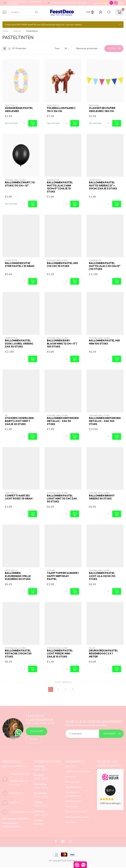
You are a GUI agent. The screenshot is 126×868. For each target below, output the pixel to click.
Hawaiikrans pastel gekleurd (19, 110)
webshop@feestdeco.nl (22, 812)
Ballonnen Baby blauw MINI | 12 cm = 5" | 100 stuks (62, 344)
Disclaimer (71, 777)
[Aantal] (24, 123)
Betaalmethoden (74, 787)
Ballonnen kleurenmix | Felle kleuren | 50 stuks (18, 576)
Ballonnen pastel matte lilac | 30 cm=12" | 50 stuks (105, 266)
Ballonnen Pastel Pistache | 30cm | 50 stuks (18, 654)
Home (5, 31)
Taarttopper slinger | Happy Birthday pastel (63, 576)
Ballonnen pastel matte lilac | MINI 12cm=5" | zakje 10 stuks (60, 187)
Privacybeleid (72, 782)
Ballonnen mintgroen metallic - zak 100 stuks (105, 421)
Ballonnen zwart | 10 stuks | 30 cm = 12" (20, 184)
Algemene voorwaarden (78, 771)
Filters (114, 49)
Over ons (70, 766)
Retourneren (72, 806)
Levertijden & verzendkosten (73, 794)
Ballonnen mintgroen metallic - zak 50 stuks (63, 421)
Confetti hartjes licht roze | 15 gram (19, 497)
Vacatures (71, 822)
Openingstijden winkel (77, 817)
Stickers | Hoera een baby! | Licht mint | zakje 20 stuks (19, 421)
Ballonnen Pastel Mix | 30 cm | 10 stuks (62, 265)
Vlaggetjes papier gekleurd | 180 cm (102, 110)
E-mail (34, 739)
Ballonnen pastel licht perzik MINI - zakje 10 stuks (60, 654)
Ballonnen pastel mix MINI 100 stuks (104, 342)
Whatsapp (37, 731)
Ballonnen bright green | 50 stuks (102, 497)
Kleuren (17, 31)
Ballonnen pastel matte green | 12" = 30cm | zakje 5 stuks (103, 186)
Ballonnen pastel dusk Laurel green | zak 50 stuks (19, 344)
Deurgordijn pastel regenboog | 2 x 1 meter (103, 654)
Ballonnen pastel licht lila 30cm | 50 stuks (102, 576)
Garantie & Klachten (76, 812)
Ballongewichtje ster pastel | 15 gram (20, 265)
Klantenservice (73, 801)
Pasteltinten (32, 31)
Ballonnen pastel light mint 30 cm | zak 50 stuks (62, 499)
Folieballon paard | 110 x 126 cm (61, 110)
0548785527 (16, 793)
